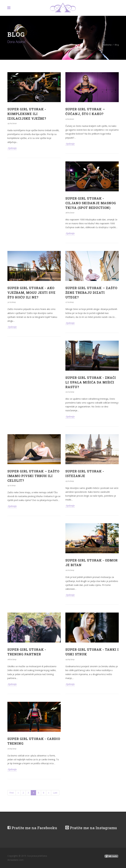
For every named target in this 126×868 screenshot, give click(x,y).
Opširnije (12, 148)
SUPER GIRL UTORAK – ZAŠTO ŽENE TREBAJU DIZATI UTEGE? (91, 293)
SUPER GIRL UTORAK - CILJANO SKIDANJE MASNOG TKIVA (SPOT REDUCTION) (91, 203)
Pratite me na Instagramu (91, 828)
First (12, 793)
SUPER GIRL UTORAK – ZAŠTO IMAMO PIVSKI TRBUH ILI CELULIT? (33, 476)
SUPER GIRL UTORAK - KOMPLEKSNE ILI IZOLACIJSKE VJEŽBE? (27, 114)
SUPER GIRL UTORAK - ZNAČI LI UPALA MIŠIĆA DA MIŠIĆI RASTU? (91, 382)
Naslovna (107, 45)
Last (55, 793)
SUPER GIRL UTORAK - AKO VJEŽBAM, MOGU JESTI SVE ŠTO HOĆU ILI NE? (31, 293)
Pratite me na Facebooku (32, 828)
